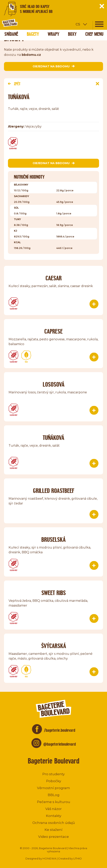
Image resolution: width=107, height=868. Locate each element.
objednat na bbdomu (54, 66)
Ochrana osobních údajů (54, 823)
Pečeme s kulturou (54, 802)
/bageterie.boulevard (60, 730)
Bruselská (53, 539)
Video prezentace (53, 837)
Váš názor (53, 809)
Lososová (54, 384)
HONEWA (49, 858)
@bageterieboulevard (60, 744)
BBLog (54, 795)
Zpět (14, 84)
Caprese (53, 331)
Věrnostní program (53, 788)
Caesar (54, 278)
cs (78, 24)
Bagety (33, 34)
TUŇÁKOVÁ (53, 438)
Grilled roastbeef (54, 491)
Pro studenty (53, 774)
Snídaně (11, 34)
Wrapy (53, 34)
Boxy (72, 34)
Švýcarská (54, 646)
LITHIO (78, 858)
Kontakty (54, 816)
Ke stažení (53, 830)
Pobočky (54, 781)
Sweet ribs (54, 593)
